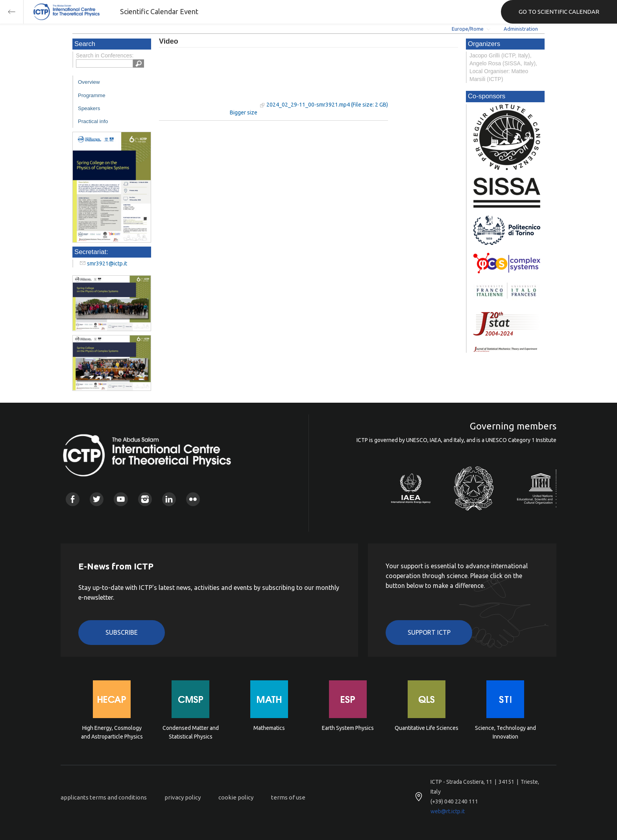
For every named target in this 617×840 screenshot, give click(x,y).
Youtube (121, 499)
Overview (89, 82)
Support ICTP (429, 632)
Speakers (89, 108)
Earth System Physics (348, 728)
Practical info (93, 121)
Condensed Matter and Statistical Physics (191, 732)
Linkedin (169, 499)
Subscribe (122, 632)
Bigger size (244, 112)
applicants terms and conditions (104, 797)
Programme (92, 95)
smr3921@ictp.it (107, 263)
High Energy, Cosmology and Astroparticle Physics (112, 732)
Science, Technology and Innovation (505, 732)
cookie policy (236, 797)
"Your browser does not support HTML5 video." (208, 82)
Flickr (193, 499)
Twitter (97, 499)
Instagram (145, 499)
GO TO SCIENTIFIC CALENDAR (559, 12)
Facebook (73, 499)
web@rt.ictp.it (448, 811)
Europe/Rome (468, 29)
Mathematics (269, 728)
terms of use (288, 797)
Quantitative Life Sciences (427, 728)
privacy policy (183, 797)
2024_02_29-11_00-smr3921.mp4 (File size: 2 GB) (327, 105)
